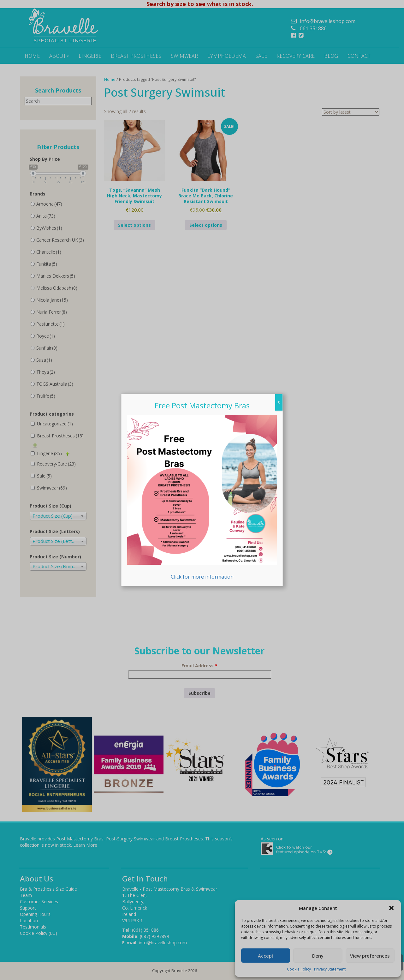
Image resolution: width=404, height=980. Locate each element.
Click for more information (202, 498)
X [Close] (279, 402)
